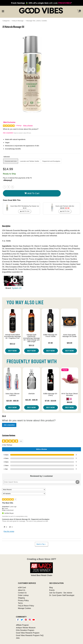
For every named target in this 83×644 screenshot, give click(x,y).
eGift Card (22, 587)
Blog (51, 587)
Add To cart (32, 193)
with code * (41, 3)
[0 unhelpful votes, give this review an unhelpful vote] (10, 527)
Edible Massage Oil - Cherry (51, 394)
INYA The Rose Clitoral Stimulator (70, 394)
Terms (20, 603)
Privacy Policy (23, 600)
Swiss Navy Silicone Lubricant (12, 394)
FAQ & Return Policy (26, 606)
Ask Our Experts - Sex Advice (61, 593)
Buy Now (12, 351)
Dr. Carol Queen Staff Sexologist (62, 595)
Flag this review (9, 531)
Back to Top (41, 544)
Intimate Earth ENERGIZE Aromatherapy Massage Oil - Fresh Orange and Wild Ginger (32, 338)
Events (52, 590)
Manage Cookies (25, 608)
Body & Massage (18, 21)
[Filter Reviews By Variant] (24, 494)
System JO (17, 288)
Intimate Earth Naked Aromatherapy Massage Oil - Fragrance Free (12, 336)
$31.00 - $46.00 (31, 400)
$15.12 (12, 344)
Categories (6, 21)
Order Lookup (23, 595)
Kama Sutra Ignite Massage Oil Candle (69, 336)
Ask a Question (8, 133)
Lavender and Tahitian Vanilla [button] (29, 161)
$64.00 (70, 402)
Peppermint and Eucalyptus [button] (51, 161)
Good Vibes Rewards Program (28, 633)
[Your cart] (79, 11)
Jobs (18, 638)
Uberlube (31, 394)
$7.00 (50, 343)
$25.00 (70, 343)
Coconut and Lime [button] (11, 161)
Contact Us (22, 593)
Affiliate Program (22, 625)
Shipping (21, 598)
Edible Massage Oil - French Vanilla (51, 336)
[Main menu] (3, 11)
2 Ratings (19, 126)
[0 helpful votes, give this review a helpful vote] (5, 527)
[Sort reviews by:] (24, 490)
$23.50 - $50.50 (12, 401)
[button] (68, 399)
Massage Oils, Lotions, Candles (37, 21)
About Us (22, 590)
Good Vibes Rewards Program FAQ (30, 635)
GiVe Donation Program (25, 630)
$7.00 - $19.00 (51, 401)
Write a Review (28, 126)
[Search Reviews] (41, 482)
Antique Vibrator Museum (26, 628)
